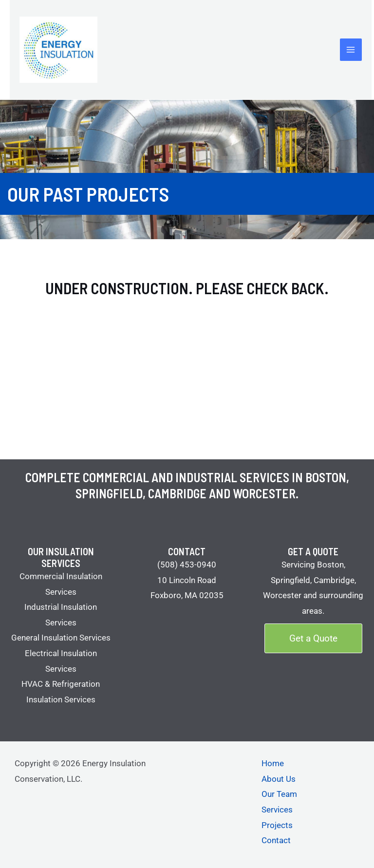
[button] (313, 638)
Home (273, 763)
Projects (277, 825)
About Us (279, 779)
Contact (276, 840)
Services (277, 810)
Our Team (279, 794)
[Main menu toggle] (351, 50)
